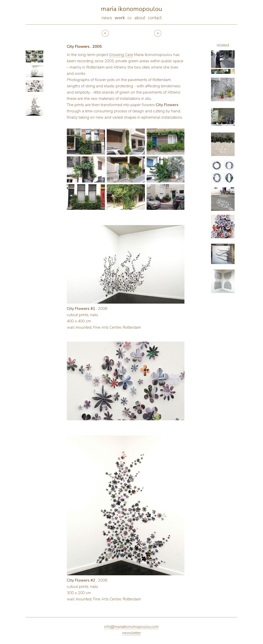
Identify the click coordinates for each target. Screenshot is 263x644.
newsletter (131, 633)
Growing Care (121, 55)
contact (155, 18)
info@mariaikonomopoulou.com (131, 627)
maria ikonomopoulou (131, 9)
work (120, 18)
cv (130, 18)
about (140, 18)
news (107, 18)
